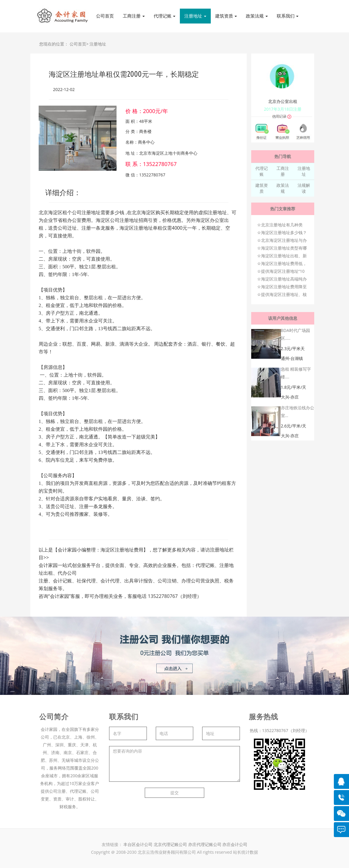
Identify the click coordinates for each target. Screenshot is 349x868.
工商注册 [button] (134, 16)
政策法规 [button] (257, 16)
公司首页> (79, 44)
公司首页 (105, 16)
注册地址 (98, 44)
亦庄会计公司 (235, 844)
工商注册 (283, 171)
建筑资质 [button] (226, 16)
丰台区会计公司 (138, 844)
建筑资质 (262, 188)
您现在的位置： (54, 44)
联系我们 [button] (288, 16)
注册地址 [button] (195, 16)
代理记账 (262, 171)
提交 (174, 793)
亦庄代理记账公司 (205, 844)
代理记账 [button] (165, 16)
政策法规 (283, 188)
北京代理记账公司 (170, 844)
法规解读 (304, 188)
